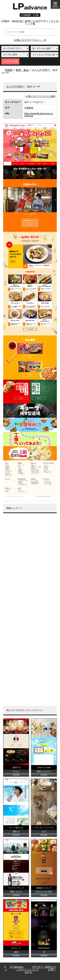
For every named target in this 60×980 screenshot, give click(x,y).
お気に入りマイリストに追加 (41, 96)
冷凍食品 (29, 108)
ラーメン (16, 771)
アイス (44, 831)
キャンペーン (47, 771)
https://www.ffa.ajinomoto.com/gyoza (39, 115)
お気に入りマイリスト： (30, 40)
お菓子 (39, 771)
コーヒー (19, 891)
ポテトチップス (41, 891)
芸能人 (15, 831)
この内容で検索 (10, 61)
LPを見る (16, 775)
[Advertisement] (30, 610)
